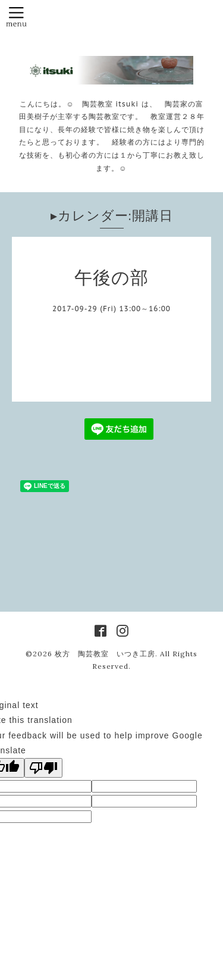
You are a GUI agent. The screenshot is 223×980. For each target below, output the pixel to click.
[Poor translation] (43, 768)
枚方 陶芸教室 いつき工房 (105, 654)
